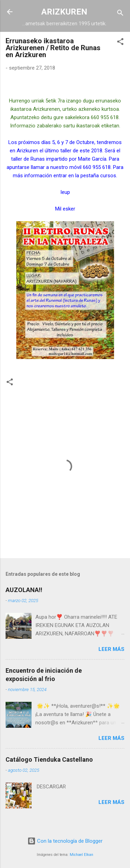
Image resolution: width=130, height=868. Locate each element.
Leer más (111, 649)
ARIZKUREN (64, 12)
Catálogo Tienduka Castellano (49, 759)
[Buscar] (120, 14)
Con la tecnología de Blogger (65, 841)
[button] (120, 43)
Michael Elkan (81, 855)
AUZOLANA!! (24, 590)
